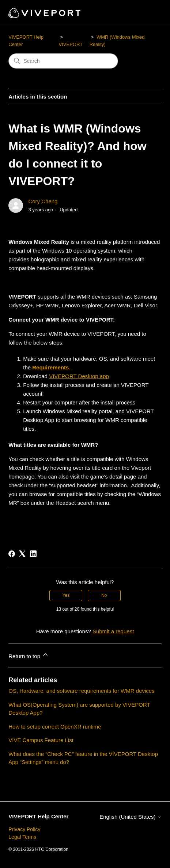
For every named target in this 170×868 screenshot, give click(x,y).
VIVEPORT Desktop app (79, 376)
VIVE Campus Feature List (41, 740)
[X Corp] (22, 554)
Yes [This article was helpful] (66, 595)
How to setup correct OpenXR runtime (55, 727)
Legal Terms (22, 837)
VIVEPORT (71, 44)
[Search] (63, 61)
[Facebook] (12, 554)
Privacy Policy (24, 829)
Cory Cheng (43, 201)
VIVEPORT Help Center (38, 816)
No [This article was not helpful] (104, 595)
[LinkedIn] (33, 554)
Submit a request (113, 631)
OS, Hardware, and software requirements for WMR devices (81, 691)
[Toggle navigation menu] (149, 13)
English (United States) (131, 817)
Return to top (29, 655)
